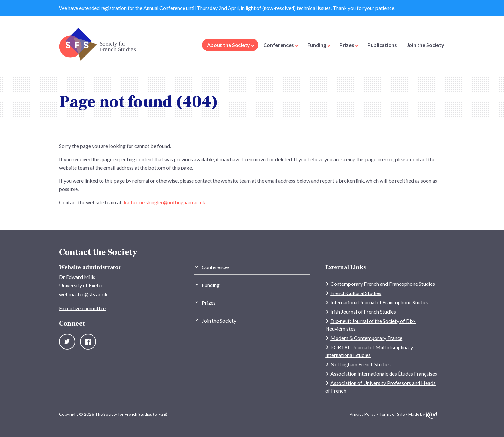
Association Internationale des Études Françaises (384, 374)
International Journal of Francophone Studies (379, 302)
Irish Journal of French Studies (363, 312)
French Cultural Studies (356, 293)
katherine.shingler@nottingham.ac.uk (165, 202)
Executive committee (82, 308)
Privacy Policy (363, 414)
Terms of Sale (392, 414)
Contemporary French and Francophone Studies (383, 284)
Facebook (88, 342)
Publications (382, 45)
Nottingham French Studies (360, 364)
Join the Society (425, 45)
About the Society (230, 45)
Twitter (67, 342)
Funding (319, 45)
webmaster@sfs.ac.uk (83, 294)
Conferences (281, 45)
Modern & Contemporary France (366, 338)
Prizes (349, 45)
